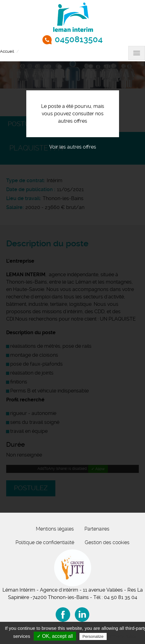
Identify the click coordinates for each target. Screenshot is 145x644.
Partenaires (97, 529)
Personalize (93, 636)
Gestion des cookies (107, 542)
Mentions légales (55, 529)
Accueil (7, 51)
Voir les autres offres (73, 147)
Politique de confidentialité (45, 542)
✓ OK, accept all (55, 636)
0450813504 (79, 39)
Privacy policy (123, 636)
